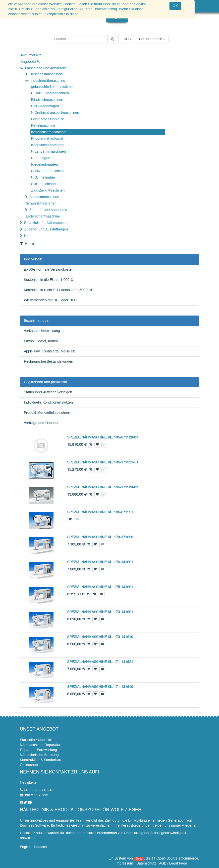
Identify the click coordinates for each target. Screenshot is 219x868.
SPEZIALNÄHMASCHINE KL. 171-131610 (100, 687)
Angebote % (30, 62)
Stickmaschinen (43, 184)
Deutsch (40, 847)
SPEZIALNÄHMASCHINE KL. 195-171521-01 (103, 462)
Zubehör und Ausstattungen (46, 229)
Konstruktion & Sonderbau (41, 760)
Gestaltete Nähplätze (48, 119)
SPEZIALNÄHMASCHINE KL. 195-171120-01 (103, 487)
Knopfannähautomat (47, 139)
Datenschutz (146, 864)
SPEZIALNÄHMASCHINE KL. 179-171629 (100, 537)
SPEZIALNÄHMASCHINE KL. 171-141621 (100, 662)
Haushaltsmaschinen (46, 74)
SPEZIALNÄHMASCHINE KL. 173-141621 (100, 612)
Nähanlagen (41, 158)
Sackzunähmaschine (47, 171)
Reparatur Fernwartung (38, 750)
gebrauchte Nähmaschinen (52, 87)
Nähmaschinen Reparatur (40, 745)
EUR (127, 39)
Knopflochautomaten (47, 145)
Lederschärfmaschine (43, 217)
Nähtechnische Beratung (39, 755)
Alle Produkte (31, 55)
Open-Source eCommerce (177, 859)
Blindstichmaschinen (47, 100)
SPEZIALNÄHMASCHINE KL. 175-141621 (100, 587)
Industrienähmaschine (48, 81)
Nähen (29, 236)
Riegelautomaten (45, 165)
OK (175, 6)
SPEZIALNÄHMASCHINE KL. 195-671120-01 (103, 437)
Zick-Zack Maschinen (48, 191)
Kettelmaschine (43, 126)
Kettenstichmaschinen (48, 132)
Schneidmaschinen (44, 197)
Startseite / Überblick (36, 740)
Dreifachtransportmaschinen (57, 113)
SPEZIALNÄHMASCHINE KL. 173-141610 (100, 637)
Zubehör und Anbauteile (48, 210)
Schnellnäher (45, 178)
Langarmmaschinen (50, 152)
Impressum (124, 864)
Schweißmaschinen (41, 204)
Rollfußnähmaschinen (52, 93)
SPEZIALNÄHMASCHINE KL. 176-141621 (100, 562)
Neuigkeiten (29, 783)
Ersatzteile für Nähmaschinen (47, 223)
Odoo (139, 859)
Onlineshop (29, 765)
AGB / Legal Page (173, 864)
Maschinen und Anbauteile (46, 68)
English (26, 847)
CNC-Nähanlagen (45, 106)
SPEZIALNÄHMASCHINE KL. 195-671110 (100, 512)
